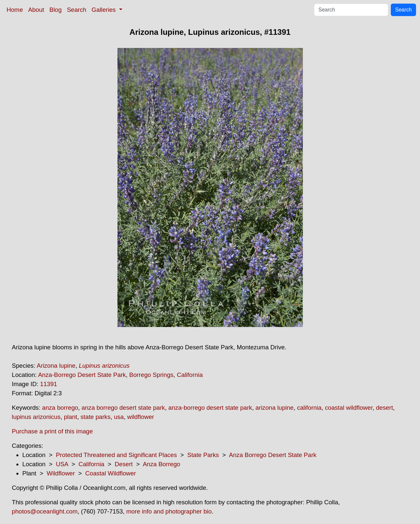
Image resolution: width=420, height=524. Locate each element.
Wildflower (61, 473)
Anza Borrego (161, 464)
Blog (56, 10)
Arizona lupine (56, 366)
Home (15, 10)
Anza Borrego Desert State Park (273, 455)
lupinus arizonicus (36, 417)
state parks (96, 417)
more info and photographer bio (169, 511)
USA (62, 464)
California (190, 375)
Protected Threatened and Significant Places (116, 455)
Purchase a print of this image (52, 431)
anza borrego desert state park (123, 408)
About (36, 10)
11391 (49, 384)
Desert (124, 464)
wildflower (141, 417)
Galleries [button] (105, 10)
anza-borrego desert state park (210, 408)
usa (119, 417)
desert (385, 408)
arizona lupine (275, 408)
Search (77, 10)
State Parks (203, 455)
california (309, 408)
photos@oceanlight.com (45, 511)
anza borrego (60, 408)
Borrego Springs (151, 375)
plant (71, 417)
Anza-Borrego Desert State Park (82, 375)
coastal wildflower (349, 408)
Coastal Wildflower (111, 473)
